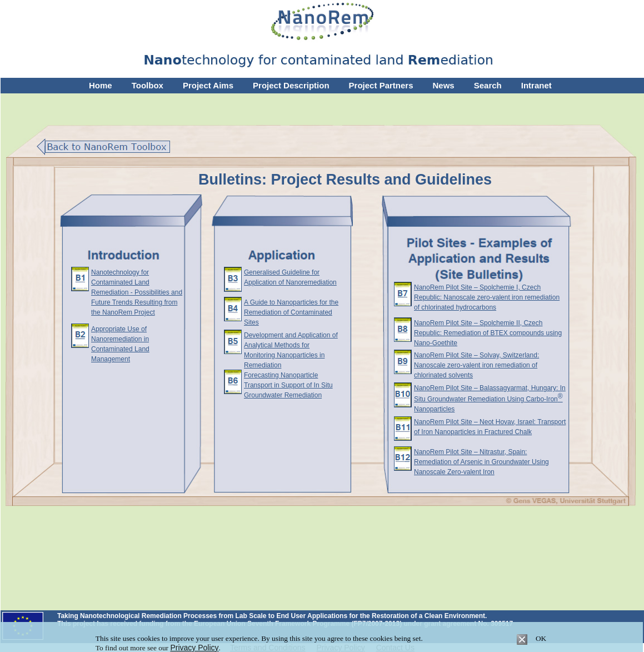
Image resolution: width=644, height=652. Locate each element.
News (444, 85)
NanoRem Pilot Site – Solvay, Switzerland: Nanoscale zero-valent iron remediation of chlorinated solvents (476, 365)
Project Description (291, 85)
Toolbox (148, 85)
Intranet (536, 85)
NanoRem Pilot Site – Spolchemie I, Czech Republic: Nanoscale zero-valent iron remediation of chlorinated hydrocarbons (487, 297)
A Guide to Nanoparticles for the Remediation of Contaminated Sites (291, 312)
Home (101, 85)
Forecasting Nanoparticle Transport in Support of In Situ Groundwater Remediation (288, 385)
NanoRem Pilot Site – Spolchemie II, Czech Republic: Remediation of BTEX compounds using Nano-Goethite (488, 333)
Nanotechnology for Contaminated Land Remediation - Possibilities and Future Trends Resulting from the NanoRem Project (137, 292)
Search (488, 85)
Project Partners (381, 85)
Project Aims (208, 85)
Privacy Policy (194, 648)
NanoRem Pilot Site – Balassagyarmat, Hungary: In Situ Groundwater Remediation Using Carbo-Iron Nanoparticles (490, 399)
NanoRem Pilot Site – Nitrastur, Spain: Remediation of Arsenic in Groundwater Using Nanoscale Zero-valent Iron (481, 462)
